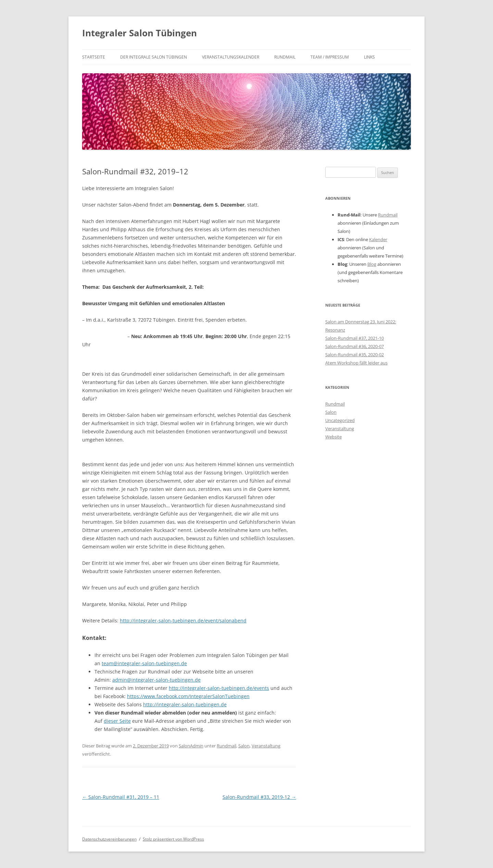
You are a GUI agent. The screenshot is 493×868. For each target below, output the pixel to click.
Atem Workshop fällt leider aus (356, 363)
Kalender (378, 239)
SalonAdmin (191, 746)
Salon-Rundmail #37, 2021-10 (355, 338)
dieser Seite (117, 721)
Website (333, 437)
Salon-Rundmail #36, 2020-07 (355, 346)
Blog (372, 264)
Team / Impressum (330, 57)
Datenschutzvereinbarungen (109, 839)
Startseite (94, 57)
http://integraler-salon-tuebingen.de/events (219, 688)
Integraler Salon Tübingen (140, 33)
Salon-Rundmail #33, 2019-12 (259, 797)
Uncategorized (340, 420)
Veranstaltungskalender (231, 57)
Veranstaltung (266, 746)
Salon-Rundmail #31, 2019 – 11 (121, 797)
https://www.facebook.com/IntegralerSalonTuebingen (188, 696)
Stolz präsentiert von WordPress (173, 839)
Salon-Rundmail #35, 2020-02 (355, 355)
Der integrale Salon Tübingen (154, 57)
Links (369, 57)
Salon (244, 746)
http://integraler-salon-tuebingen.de (185, 704)
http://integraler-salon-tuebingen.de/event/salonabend (183, 621)
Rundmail (285, 57)
